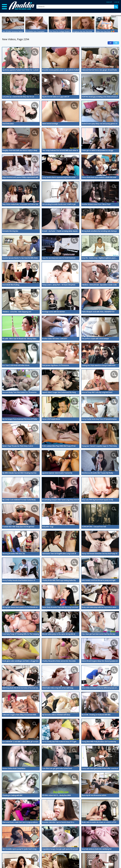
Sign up (109, 2)
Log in (117, 2)
